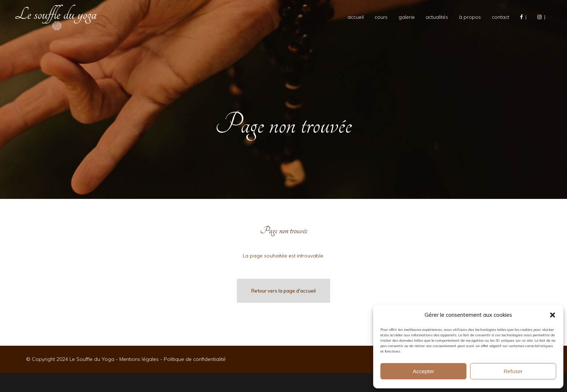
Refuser (513, 371)
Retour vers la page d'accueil (283, 291)
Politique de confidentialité (195, 359)
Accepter (423, 371)
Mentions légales (139, 359)
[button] (553, 315)
